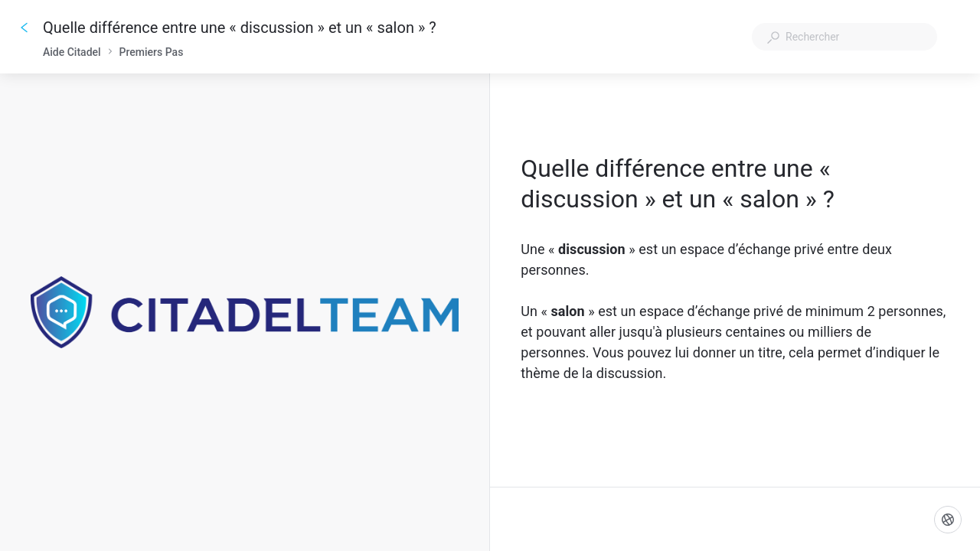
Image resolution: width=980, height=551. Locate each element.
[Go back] (24, 28)
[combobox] (844, 37)
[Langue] (948, 520)
